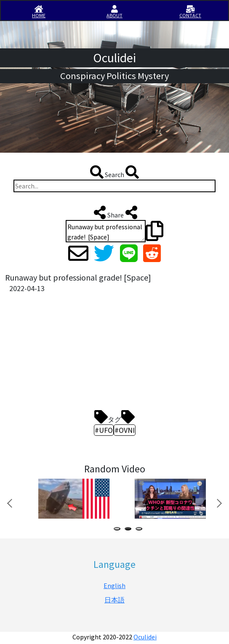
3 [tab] (141, 530)
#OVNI (125, 430)
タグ (114, 417)
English (114, 586)
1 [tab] (119, 530)
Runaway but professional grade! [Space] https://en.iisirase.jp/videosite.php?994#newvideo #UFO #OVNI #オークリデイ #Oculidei (106, 231)
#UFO (104, 430)
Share (115, 212)
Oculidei (145, 637)
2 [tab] (130, 530)
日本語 (114, 600)
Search (114, 172)
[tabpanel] (73, 499)
